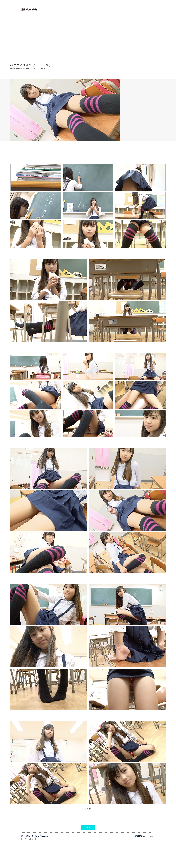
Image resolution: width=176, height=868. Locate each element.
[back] (88, 828)
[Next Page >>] (88, 809)
